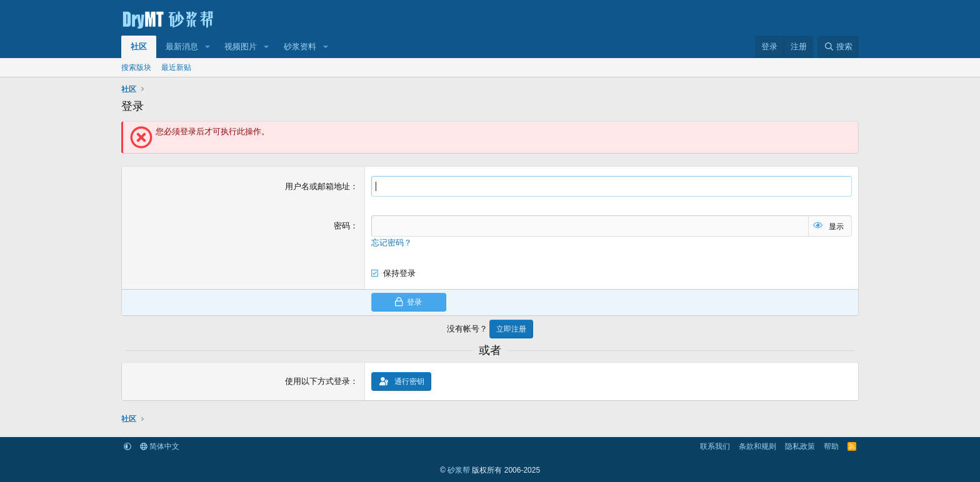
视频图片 (241, 47)
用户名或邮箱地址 (317, 186)
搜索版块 (136, 67)
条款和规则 (757, 446)
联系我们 (715, 446)
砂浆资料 (300, 47)
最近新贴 (176, 67)
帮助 (831, 446)
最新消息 (182, 47)
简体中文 (160, 446)
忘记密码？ (392, 243)
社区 (139, 47)
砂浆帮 (459, 470)
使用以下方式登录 (317, 381)
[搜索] (838, 47)
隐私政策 (800, 446)
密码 (342, 226)
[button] (207, 47)
